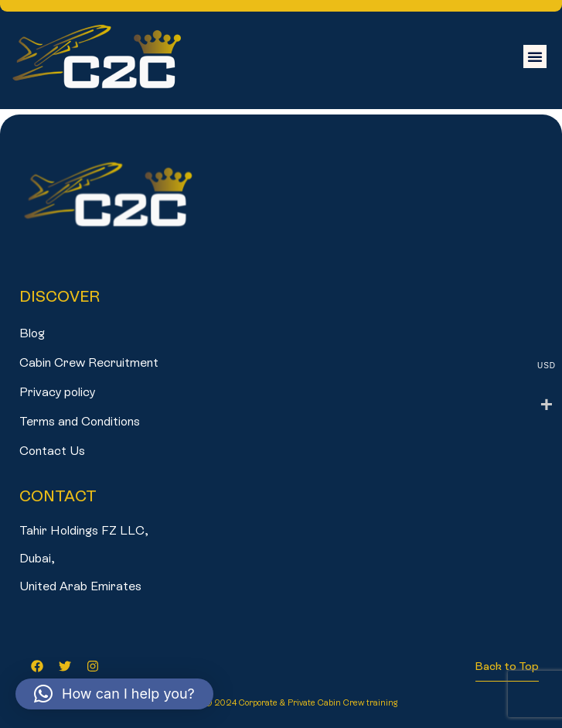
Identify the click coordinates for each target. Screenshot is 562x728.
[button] (535, 56)
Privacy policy (57, 392)
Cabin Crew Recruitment (89, 362)
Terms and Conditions (80, 421)
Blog (32, 333)
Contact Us (52, 451)
